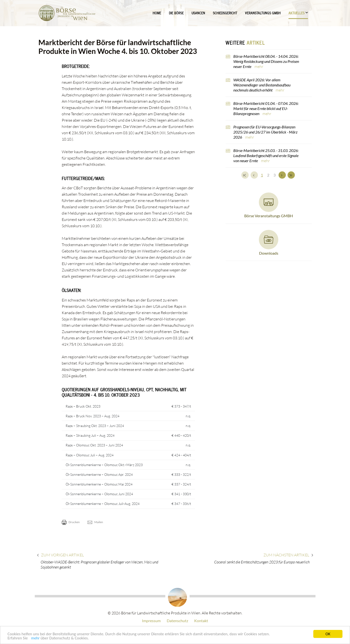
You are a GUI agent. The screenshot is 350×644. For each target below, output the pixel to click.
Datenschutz (177, 621)
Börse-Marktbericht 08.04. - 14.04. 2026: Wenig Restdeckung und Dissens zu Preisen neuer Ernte (266, 61)
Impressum (151, 621)
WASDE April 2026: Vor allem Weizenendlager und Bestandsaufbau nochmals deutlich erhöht (262, 85)
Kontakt (201, 621)
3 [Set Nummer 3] (275, 175)
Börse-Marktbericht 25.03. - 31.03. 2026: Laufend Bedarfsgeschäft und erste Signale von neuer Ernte (266, 155)
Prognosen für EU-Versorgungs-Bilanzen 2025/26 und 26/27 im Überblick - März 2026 (265, 132)
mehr (35, 639)
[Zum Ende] (291, 175)
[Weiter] (282, 175)
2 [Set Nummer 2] (268, 175)
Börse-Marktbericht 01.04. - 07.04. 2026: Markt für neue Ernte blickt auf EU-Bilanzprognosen (266, 108)
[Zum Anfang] (245, 175)
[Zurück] (254, 175)
